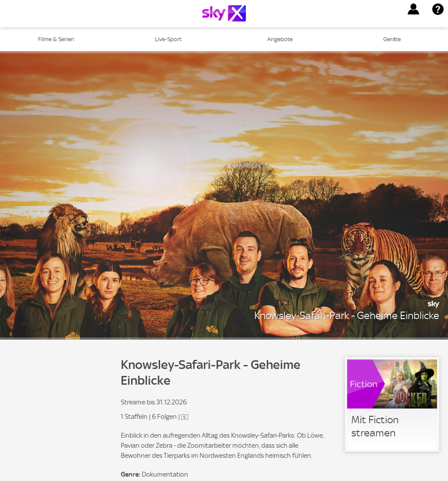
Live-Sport (168, 39)
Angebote (280, 39)
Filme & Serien (56, 39)
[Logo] (224, 13)
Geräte (392, 39)
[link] (392, 404)
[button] (413, 9)
